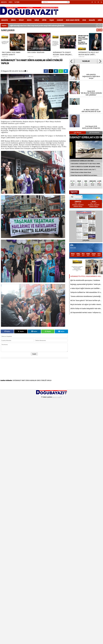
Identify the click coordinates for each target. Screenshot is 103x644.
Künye (11, 2)
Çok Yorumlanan (94, 133)
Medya (29, 20)
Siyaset (21, 20)
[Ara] (68, 2)
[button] (97, 26)
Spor (84, 20)
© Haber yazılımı (51, 397)
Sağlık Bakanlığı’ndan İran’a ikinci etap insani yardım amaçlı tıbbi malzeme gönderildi (37, 26)
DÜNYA (28, 380)
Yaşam (52, 20)
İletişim (17, 2)
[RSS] (101, 2)
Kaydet (34, 354)
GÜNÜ (38, 380)
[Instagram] (98, 2)
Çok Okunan (78, 133)
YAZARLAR (86, 61)
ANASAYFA (5, 20)
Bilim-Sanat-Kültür (73, 20)
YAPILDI (49, 380)
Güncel (13, 20)
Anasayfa (4, 2)
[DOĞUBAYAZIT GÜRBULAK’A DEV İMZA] (86, 147)
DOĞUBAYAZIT (17, 380)
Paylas (7, 331)
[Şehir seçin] (76, 197)
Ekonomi (60, 20)
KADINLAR (33, 380)
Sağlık (37, 20)
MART (23, 380)
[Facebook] (92, 2)
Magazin (92, 20)
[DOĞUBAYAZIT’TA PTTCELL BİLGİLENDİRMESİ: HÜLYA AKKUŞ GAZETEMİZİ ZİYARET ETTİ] (86, 267)
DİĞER (100, 20)
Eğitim (44, 20)
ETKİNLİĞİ (43, 380)
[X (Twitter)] (95, 2)
